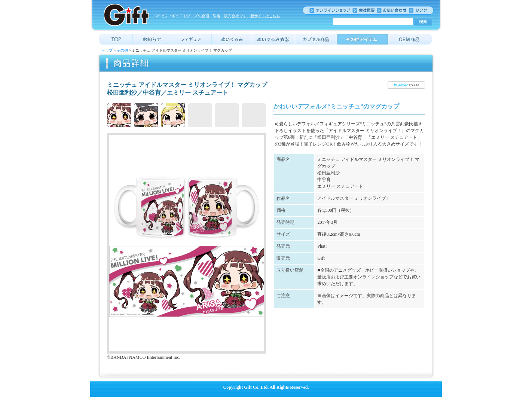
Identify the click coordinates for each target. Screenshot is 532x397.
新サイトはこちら (265, 16)
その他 (122, 50)
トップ (107, 50)
